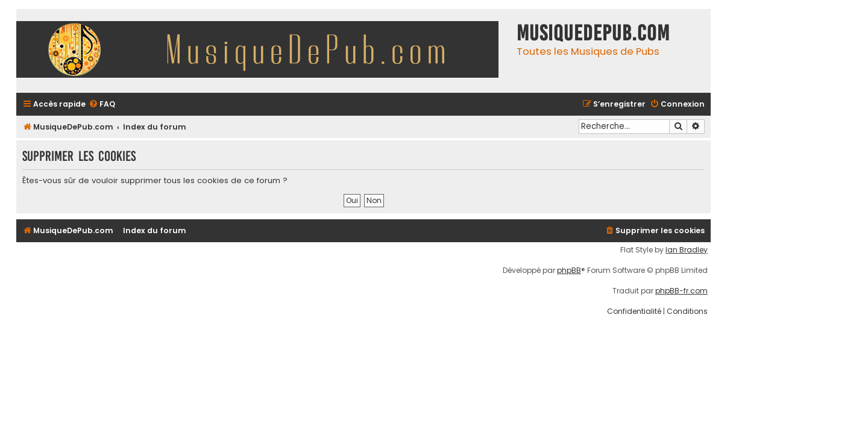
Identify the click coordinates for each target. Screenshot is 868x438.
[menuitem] (102, 105)
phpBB (569, 271)
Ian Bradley (687, 250)
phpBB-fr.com (681, 291)
